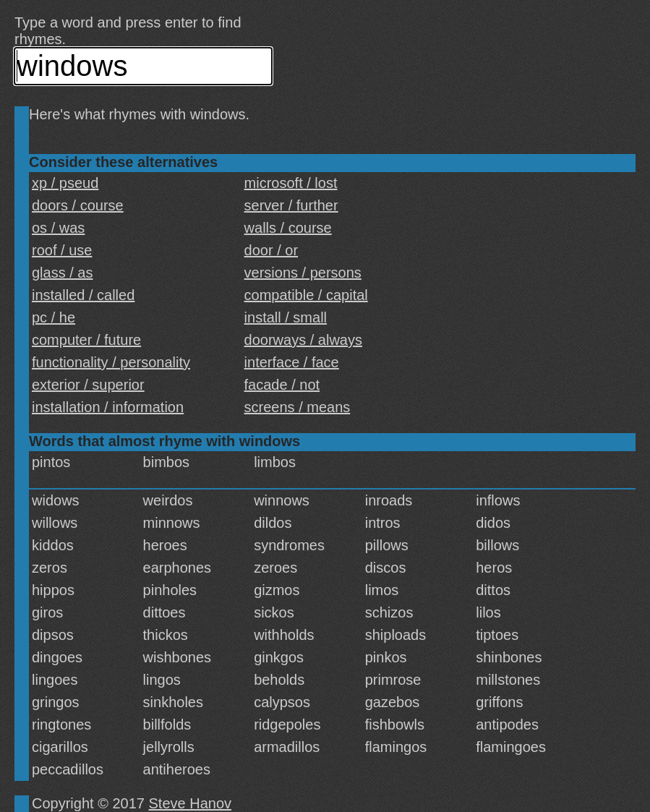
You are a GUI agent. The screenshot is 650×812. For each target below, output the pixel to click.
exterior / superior (88, 385)
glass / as (62, 273)
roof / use (62, 250)
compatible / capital (306, 295)
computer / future (86, 340)
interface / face (292, 362)
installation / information (108, 407)
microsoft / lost (291, 183)
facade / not (282, 385)
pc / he (54, 317)
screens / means (298, 407)
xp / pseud (65, 183)
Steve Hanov (191, 803)
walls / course (288, 228)
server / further (291, 205)
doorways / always (303, 340)
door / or (271, 250)
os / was (58, 228)
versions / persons (303, 273)
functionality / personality (111, 362)
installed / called (83, 295)
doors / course (78, 205)
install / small (286, 317)
